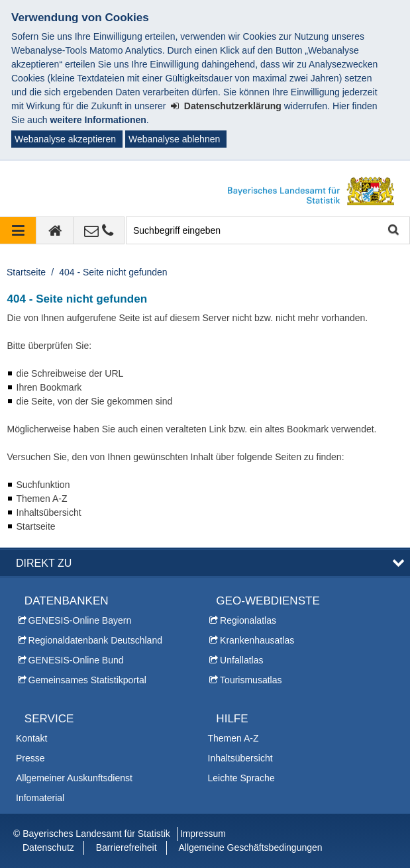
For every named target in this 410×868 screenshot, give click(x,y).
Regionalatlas (248, 620)
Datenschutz (48, 847)
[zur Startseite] (55, 230)
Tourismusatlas (251, 680)
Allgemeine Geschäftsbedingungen (250, 847)
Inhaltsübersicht (240, 758)
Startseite (26, 272)
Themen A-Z (233, 738)
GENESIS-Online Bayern (80, 620)
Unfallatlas (241, 660)
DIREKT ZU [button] (44, 563)
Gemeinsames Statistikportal (87, 680)
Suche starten (392, 231)
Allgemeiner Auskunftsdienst (74, 778)
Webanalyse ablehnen (174, 139)
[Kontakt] (99, 230)
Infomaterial (40, 798)
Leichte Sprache (241, 778)
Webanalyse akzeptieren (65, 139)
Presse (30, 758)
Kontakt (31, 738)
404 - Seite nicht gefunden (113, 272)
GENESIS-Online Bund (76, 660)
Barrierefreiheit (127, 847)
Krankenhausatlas (257, 640)
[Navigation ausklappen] (18, 230)
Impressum (203, 834)
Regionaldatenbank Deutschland (95, 640)
